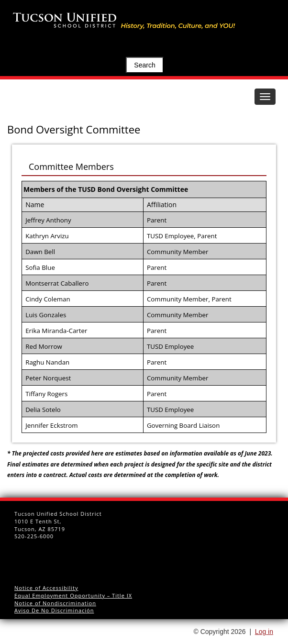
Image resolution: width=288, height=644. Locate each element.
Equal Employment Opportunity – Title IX (73, 595)
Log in (264, 632)
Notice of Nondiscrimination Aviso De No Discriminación (55, 607)
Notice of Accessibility (46, 588)
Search (144, 65)
